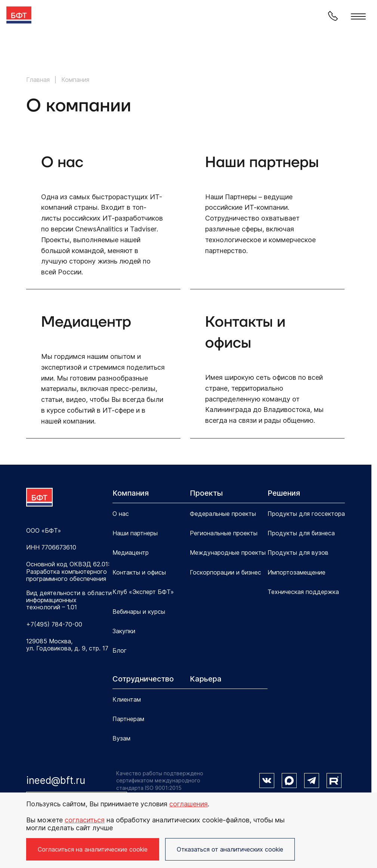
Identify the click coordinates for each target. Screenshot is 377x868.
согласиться (85, 820)
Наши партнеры (135, 533)
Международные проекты (228, 552)
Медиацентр (131, 552)
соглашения (188, 804)
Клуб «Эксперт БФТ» (143, 592)
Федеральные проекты (223, 514)
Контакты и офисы (139, 572)
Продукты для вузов (298, 552)
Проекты (206, 493)
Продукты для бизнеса (301, 533)
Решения (284, 493)
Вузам (121, 738)
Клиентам (127, 699)
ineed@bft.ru (56, 780)
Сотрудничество (143, 679)
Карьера (206, 679)
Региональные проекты (224, 533)
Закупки (124, 631)
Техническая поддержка (303, 592)
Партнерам (128, 719)
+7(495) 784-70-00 (54, 624)
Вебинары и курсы (139, 612)
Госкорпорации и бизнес (225, 572)
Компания (131, 493)
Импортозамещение (296, 572)
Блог (120, 650)
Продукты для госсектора (306, 514)
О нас (121, 514)
